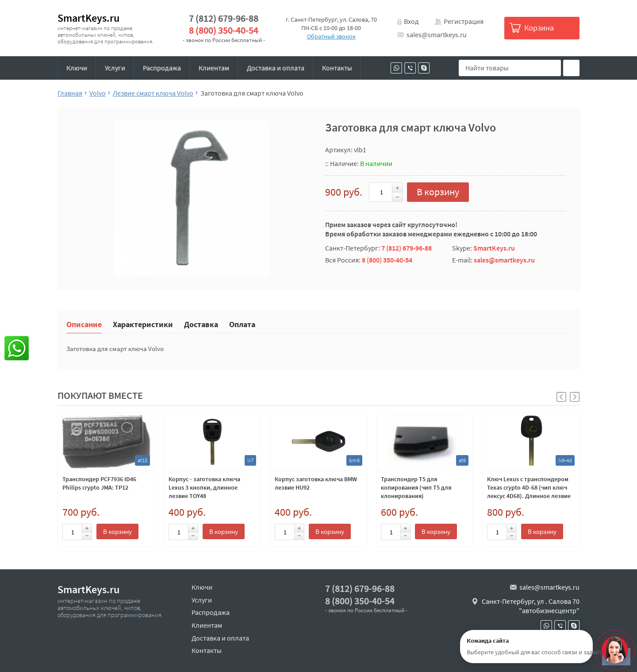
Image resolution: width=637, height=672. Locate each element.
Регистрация (464, 21)
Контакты (337, 68)
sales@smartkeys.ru (437, 35)
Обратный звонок (331, 36)
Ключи (77, 68)
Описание (84, 324)
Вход (411, 21)
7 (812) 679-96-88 (224, 18)
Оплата (242, 324)
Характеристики (143, 324)
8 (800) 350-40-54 (224, 30)
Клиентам (214, 68)
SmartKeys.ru (88, 18)
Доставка (201, 324)
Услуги (115, 68)
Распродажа (162, 68)
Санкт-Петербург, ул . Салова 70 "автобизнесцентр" (531, 606)
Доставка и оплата (276, 68)
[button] (575, 397)
